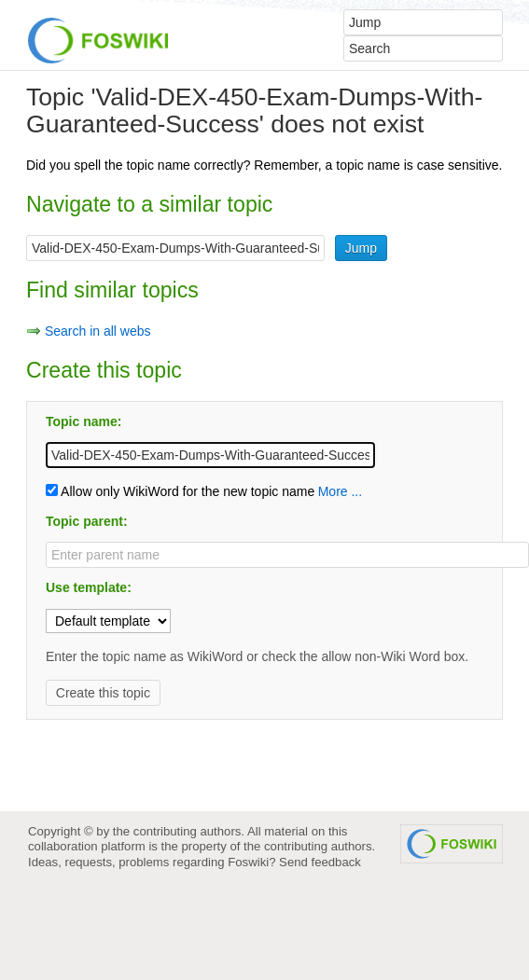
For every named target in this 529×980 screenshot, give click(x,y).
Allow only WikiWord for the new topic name (180, 491)
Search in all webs (98, 331)
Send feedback (320, 862)
